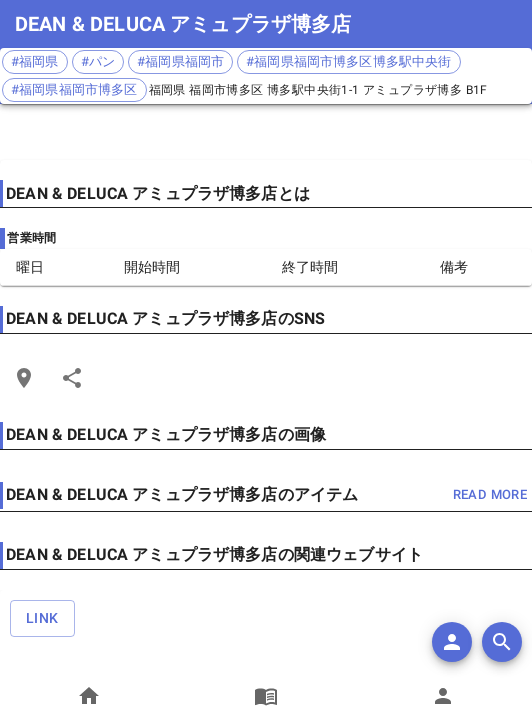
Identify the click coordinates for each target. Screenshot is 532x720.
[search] (502, 642)
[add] (452, 642)
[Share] (72, 378)
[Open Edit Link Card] (24, 378)
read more (490, 495)
